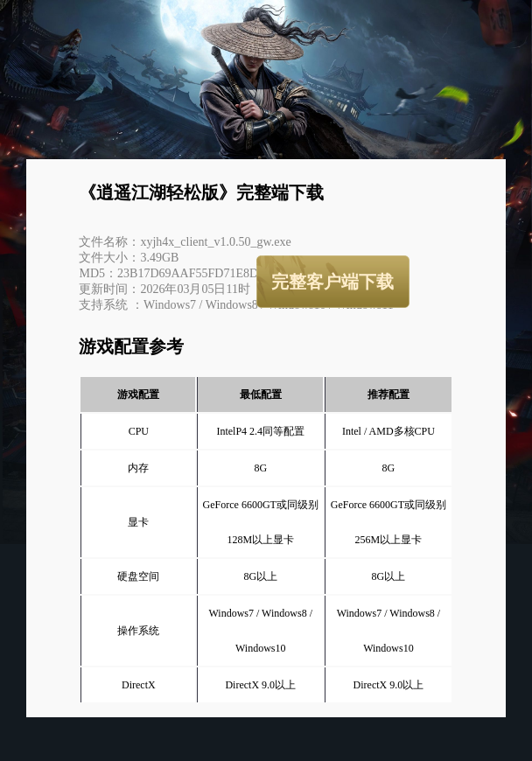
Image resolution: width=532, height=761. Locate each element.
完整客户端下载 (332, 282)
